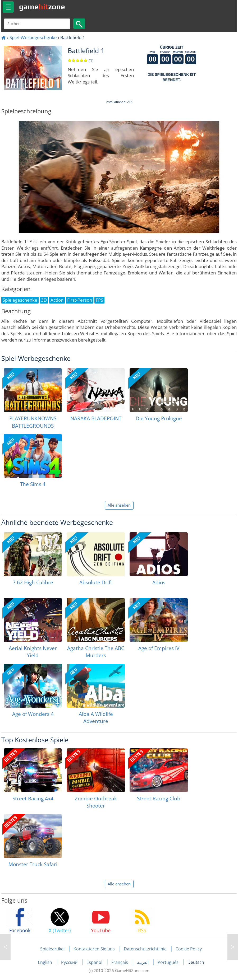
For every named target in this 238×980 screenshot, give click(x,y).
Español (95, 962)
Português (169, 962)
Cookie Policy (189, 949)
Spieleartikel (52, 949)
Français (120, 962)
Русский (70, 962)
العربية (143, 962)
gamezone (42, 7)
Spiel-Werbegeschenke (33, 37)
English (45, 962)
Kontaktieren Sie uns (94, 949)
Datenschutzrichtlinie (145, 949)
